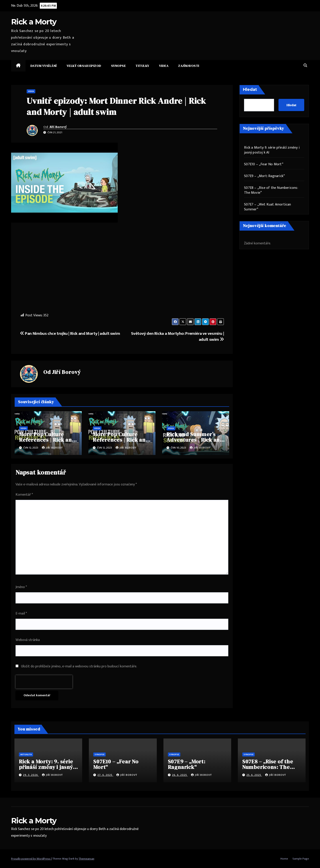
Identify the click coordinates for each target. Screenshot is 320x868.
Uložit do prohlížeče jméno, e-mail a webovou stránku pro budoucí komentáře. (79, 666)
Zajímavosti (189, 66)
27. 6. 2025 (105, 775)
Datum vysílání (44, 66)
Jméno (21, 587)
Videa (164, 66)
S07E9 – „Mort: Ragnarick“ (264, 176)
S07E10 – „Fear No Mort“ (264, 164)
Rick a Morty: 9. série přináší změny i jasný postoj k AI (272, 150)
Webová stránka (28, 640)
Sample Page (301, 859)
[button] (305, 66)
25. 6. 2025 (254, 775)
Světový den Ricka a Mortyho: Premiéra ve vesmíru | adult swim (177, 336)
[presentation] (44, 682)
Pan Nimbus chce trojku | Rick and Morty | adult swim (70, 333)
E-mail (21, 614)
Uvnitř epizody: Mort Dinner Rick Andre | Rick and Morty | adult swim (116, 106)
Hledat (250, 90)
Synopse (118, 66)
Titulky (142, 66)
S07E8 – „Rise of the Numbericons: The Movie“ (271, 190)
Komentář (24, 495)
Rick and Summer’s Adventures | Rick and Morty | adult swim (195, 440)
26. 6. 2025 (180, 775)
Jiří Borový (58, 127)
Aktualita (26, 754)
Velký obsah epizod (84, 66)
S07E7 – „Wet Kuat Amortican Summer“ (267, 207)
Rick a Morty (34, 22)
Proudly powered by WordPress (31, 859)
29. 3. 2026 (31, 775)
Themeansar (86, 859)
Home (284, 859)
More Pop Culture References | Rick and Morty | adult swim (47, 440)
